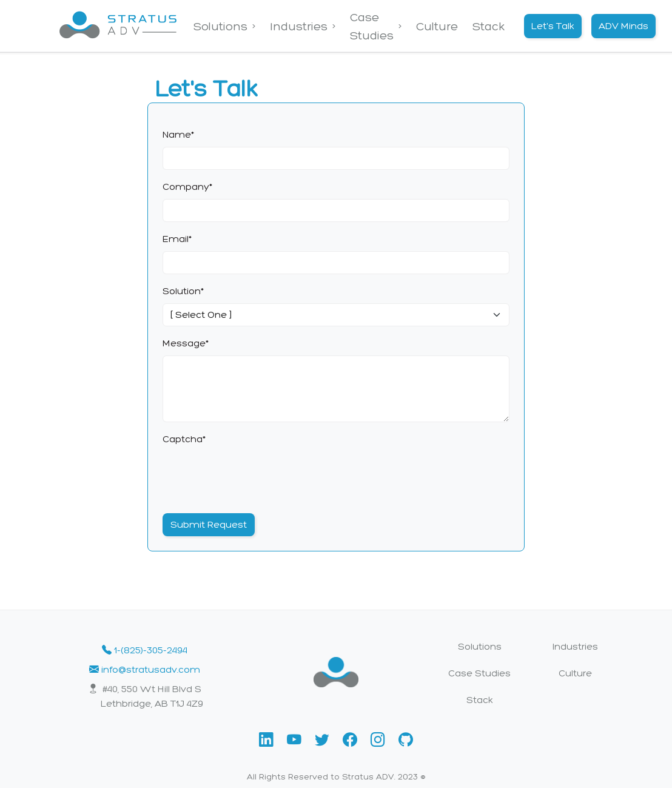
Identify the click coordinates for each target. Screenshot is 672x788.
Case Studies (372, 26)
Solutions (220, 26)
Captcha (184, 439)
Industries (299, 26)
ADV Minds (623, 26)
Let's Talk (553, 26)
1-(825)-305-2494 (145, 650)
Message (186, 343)
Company (187, 187)
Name (178, 134)
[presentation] (255, 475)
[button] (268, 740)
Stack (489, 26)
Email (177, 239)
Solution (183, 291)
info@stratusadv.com (145, 669)
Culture (437, 26)
